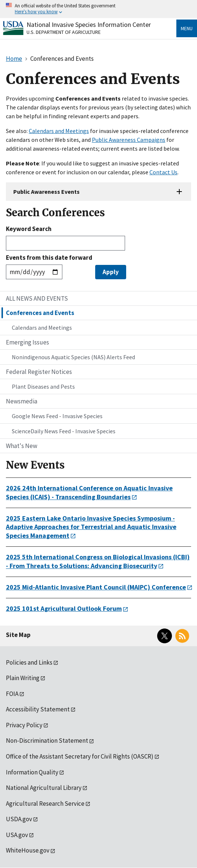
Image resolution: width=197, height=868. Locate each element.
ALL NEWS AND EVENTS (37, 298)
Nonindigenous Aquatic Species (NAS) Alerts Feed (73, 357)
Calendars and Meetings (59, 131)
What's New (22, 446)
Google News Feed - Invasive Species (57, 416)
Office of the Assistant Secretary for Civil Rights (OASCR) (80, 756)
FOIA (12, 694)
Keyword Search (29, 229)
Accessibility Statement (38, 709)
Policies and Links (29, 662)
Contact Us (163, 172)
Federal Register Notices (39, 372)
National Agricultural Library (44, 788)
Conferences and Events (40, 313)
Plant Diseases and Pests (43, 386)
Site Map (18, 635)
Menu (187, 28)
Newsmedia (22, 401)
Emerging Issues (27, 342)
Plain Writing (23, 678)
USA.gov (17, 835)
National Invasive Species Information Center (89, 24)
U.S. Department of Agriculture (64, 32)
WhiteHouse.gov (28, 850)
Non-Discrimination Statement (47, 741)
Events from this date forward (49, 258)
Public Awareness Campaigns (129, 140)
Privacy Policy (24, 725)
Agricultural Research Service (45, 804)
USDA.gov (19, 819)
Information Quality (32, 772)
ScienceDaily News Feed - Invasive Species (64, 431)
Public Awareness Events (46, 192)
